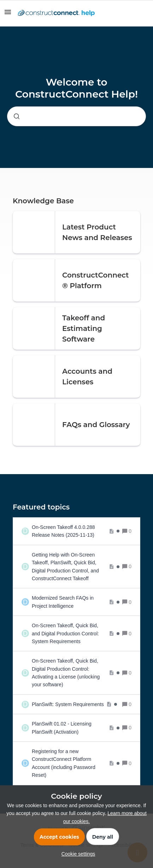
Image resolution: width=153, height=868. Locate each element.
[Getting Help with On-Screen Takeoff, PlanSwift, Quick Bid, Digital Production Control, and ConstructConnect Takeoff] (76, 567)
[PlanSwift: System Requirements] (74, 704)
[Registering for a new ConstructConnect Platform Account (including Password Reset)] (76, 763)
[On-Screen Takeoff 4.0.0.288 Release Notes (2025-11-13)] (76, 531)
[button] (77, 854)
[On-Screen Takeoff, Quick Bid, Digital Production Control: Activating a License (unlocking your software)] (76, 673)
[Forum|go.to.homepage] (56, 13)
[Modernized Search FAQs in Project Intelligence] (76, 602)
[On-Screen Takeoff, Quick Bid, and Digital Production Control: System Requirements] (76, 633)
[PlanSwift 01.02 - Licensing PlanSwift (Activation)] (76, 728)
